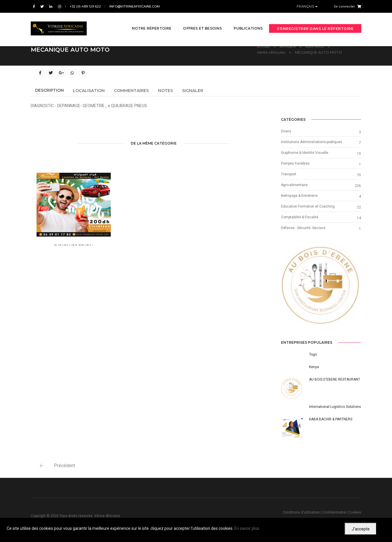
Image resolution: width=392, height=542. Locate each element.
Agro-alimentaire (294, 185)
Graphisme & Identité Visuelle (305, 153)
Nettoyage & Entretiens (299, 196)
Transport (289, 174)
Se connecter (344, 7)
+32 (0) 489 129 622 (85, 6)
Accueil (263, 47)
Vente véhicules (271, 52)
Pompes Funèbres (295, 163)
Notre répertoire (145, 21)
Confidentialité (334, 512)
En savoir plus (247, 528)
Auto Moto (315, 47)
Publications (241, 21)
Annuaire (288, 47)
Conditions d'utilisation (301, 512)
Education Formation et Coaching (308, 206)
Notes (165, 91)
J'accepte (361, 529)
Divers (286, 131)
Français (306, 6)
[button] (287, 286)
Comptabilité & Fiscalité (300, 217)
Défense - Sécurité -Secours (303, 228)
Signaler (193, 91)
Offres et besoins (195, 21)
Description (49, 90)
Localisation (89, 91)
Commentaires (131, 91)
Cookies (355, 512)
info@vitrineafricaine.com (135, 6)
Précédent (65, 466)
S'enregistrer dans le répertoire (315, 21)
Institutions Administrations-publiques (312, 142)
